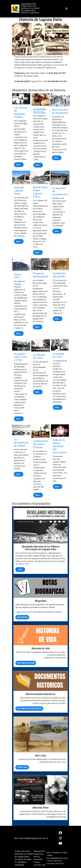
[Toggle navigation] (67, 9)
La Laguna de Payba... (40, 110)
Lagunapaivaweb (28, 4)
